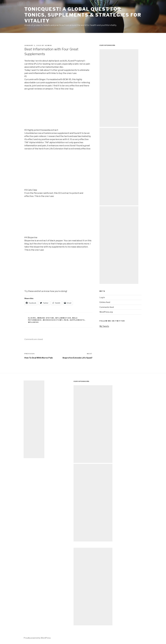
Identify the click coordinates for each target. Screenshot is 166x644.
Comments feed (107, 307)
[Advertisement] (119, 88)
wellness (33, 322)
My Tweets (104, 326)
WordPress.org (106, 312)
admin (48, 45)
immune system (46, 318)
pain (66, 320)
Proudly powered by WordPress (37, 638)
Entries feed (105, 302)
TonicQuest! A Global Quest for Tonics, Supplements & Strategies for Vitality (83, 15)
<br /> (32, 109)
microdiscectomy (53, 320)
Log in (102, 297)
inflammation (63, 318)
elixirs (32, 318)
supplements (77, 320)
